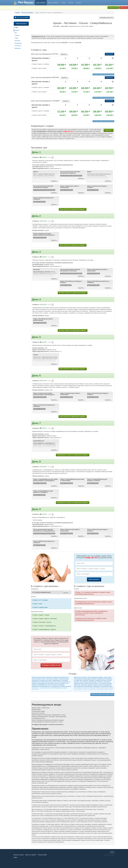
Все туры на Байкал (27, 13)
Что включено (18, 46)
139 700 (108, 88)
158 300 (96, 111)
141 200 (108, 65)
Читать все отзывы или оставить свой (102, 694)
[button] (53, 157)
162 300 (85, 111)
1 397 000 (109, 92)
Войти (15, 857)
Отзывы (64, 3)
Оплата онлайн (42, 855)
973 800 (86, 115)
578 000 (74, 68)
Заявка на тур (123, 7)
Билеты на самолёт (31, 855)
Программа (17, 41)
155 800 (108, 111)
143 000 (73, 88)
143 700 (96, 65)
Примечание (18, 48)
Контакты (78, 3)
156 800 (61, 65)
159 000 (73, 111)
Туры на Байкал (41, 3)
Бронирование (18, 43)
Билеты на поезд (19, 855)
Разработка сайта (109, 855)
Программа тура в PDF (107, 17)
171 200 (61, 111)
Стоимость (17, 35)
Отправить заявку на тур (51, 665)
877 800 (86, 92)
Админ (112, 852)
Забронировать (110, 54)
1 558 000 (109, 115)
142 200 (96, 88)
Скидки (16, 38)
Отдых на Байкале (53, 3)
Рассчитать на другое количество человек (103, 74)
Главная (17, 13)
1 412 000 (109, 68)
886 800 (86, 68)
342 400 (62, 115)
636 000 (74, 115)
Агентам (71, 3)
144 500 (73, 65)
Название (17, 30)
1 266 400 (97, 115)
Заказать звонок (113, 7)
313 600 (62, 68)
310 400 (62, 92)
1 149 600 (97, 68)
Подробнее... (64, 54)
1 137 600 (97, 92)
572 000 (74, 92)
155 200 (61, 88)
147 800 (85, 65)
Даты (16, 33)
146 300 (85, 88)
